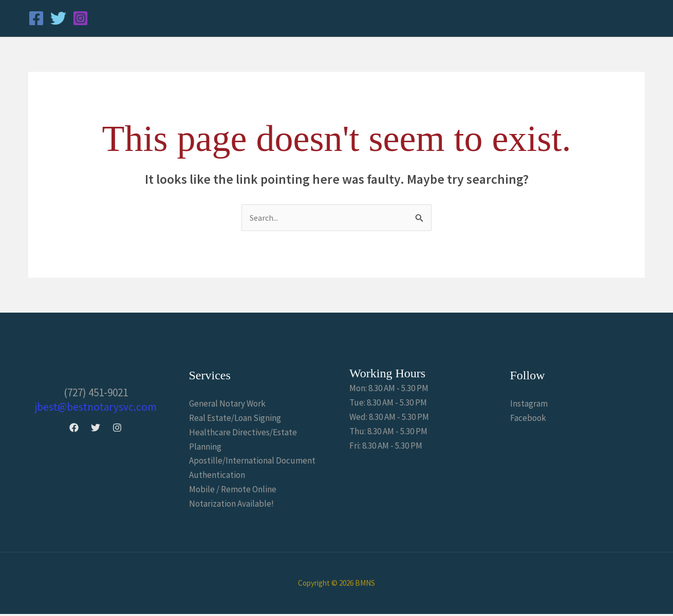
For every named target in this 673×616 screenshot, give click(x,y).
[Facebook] (36, 18)
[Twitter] (58, 18)
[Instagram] (80, 18)
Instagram (529, 405)
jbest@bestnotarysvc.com (96, 407)
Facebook (528, 419)
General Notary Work (227, 405)
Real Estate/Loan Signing (235, 419)
